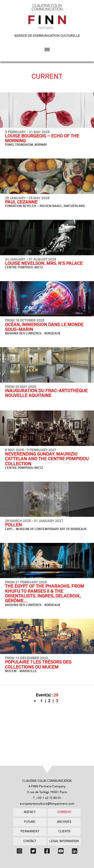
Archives (64, 822)
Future (30, 822)
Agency (30, 812)
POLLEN (13, 525)
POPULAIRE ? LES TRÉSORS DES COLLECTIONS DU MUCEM (38, 665)
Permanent (30, 831)
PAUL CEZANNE (21, 202)
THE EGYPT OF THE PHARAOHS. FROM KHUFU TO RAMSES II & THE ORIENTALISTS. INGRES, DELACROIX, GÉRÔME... (45, 594)
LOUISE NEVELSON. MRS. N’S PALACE (44, 264)
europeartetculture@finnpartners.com (47, 804)
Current (64, 812)
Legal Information (64, 841)
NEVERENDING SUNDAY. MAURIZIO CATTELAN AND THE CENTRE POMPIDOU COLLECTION (47, 459)
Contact (30, 841)
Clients (64, 831)
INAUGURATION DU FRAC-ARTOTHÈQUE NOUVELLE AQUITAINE (46, 393)
